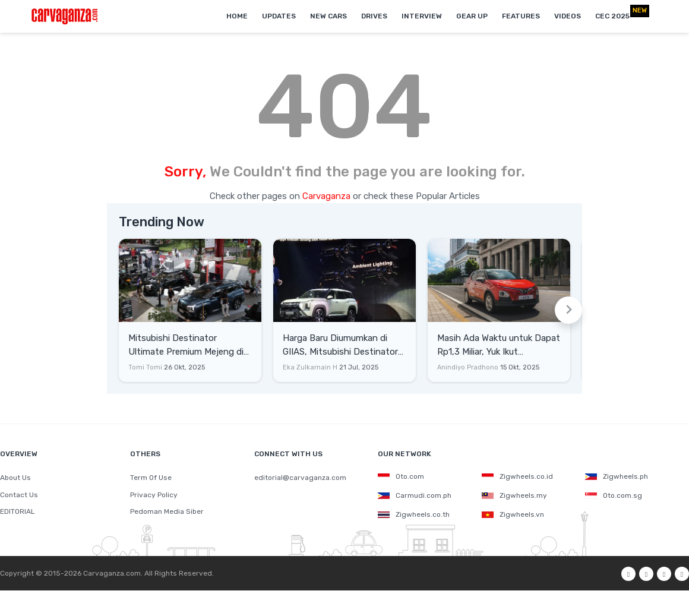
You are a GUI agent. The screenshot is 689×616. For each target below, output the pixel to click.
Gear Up (472, 16)
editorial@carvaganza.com (300, 478)
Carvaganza (328, 196)
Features (521, 16)
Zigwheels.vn (513, 514)
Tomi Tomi (145, 367)
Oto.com (401, 476)
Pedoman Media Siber (167, 511)
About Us (15, 478)
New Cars (328, 16)
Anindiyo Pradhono (468, 367)
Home (237, 16)
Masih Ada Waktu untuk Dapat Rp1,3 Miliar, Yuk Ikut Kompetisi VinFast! (499, 345)
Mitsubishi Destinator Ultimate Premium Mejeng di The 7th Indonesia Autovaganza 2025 (186, 345)
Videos (568, 16)
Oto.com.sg (614, 495)
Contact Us (19, 495)
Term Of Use (151, 478)
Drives (374, 16)
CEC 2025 (612, 16)
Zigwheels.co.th (414, 514)
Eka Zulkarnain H (310, 367)
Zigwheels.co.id (517, 476)
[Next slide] (568, 310)
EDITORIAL (18, 511)
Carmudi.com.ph (415, 495)
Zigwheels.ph (617, 476)
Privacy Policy (154, 495)
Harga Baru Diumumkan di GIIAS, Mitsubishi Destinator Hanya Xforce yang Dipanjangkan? (340, 345)
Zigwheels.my (514, 495)
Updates (279, 16)
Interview (422, 16)
